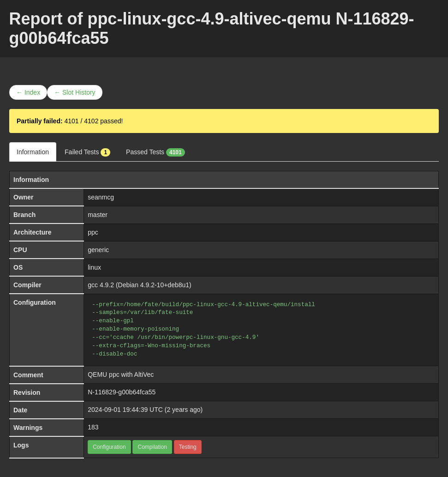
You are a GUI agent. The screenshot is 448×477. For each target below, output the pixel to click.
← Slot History (75, 92)
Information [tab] (33, 152)
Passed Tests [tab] (155, 152)
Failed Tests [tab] (87, 152)
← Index (28, 92)
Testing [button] (188, 447)
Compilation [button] (152, 447)
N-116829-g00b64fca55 (122, 392)
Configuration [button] (109, 447)
